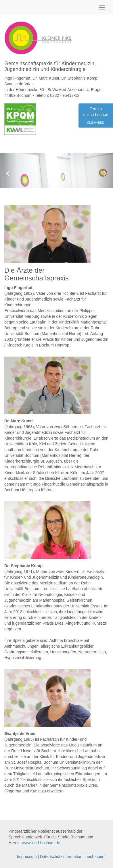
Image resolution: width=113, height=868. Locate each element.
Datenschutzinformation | (63, 857)
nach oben (95, 857)
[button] (8, 171)
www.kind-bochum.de (41, 843)
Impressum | (28, 857)
